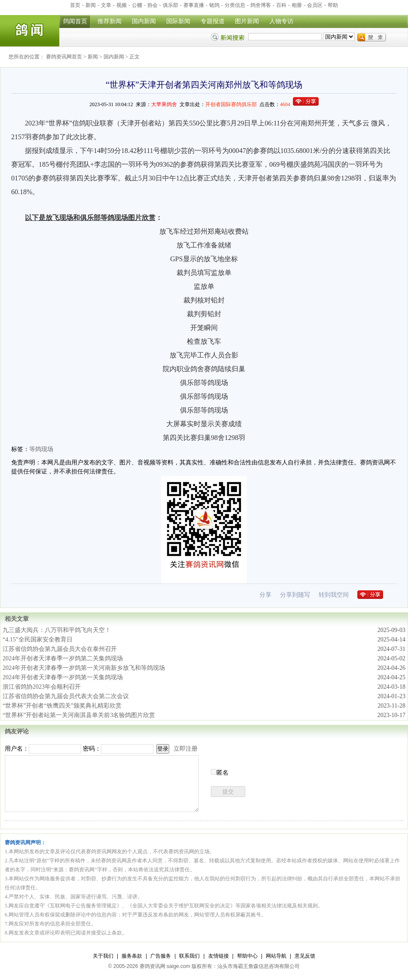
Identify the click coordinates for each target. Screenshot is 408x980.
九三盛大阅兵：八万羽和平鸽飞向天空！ (57, 630)
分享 (265, 595)
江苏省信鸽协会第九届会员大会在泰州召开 (60, 649)
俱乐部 (171, 5)
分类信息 (235, 5)
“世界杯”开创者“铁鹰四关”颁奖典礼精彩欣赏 (62, 706)
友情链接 (219, 956)
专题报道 (213, 21)
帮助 (333, 5)
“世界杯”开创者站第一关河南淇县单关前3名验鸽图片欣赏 (79, 715)
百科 (281, 5)
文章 (106, 5)
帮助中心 (247, 956)
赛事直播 (194, 5)
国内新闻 (144, 21)
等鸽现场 (41, 449)
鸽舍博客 (261, 5)
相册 (297, 5)
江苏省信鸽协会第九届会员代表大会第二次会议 (66, 696)
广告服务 (161, 956)
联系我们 (189, 956)
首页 (75, 5)
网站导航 (276, 956)
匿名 (222, 773)
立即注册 (186, 749)
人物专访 (281, 21)
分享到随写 (295, 595)
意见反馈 (305, 956)
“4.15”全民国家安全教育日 (38, 640)
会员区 (315, 5)
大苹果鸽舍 (164, 104)
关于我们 (103, 956)
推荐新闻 (110, 21)
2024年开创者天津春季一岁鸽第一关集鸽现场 (63, 677)
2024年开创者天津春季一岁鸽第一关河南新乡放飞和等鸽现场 (84, 668)
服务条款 (132, 956)
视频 (122, 5)
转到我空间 (334, 595)
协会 (152, 5)
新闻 (91, 5)
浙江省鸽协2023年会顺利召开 (42, 687)
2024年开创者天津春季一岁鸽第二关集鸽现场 (63, 658)
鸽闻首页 (75, 21)
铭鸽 (214, 5)
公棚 (137, 5)
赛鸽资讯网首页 (64, 57)
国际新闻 (178, 21)
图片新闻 (247, 21)
